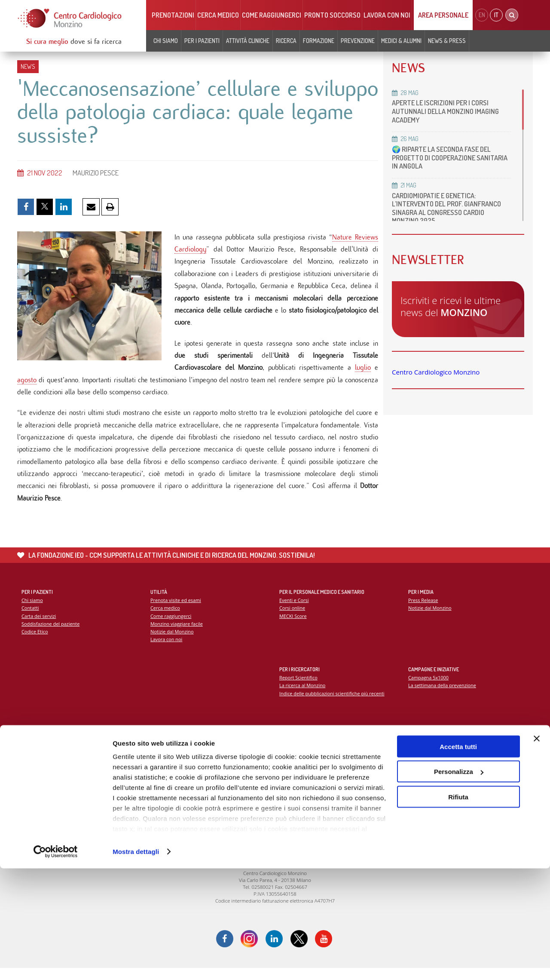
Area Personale (443, 15)
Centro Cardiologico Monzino (436, 372)
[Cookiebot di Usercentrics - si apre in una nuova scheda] (56, 963)
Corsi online (293, 618)
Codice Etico (35, 642)
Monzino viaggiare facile (177, 634)
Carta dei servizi (39, 626)
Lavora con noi (387, 15)
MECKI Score (293, 626)
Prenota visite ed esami (176, 610)
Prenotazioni (173, 15)
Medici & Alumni (401, 41)
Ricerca (286, 41)
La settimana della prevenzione (443, 696)
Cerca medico (218, 15)
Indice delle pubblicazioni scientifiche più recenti (333, 704)
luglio (363, 374)
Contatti (31, 618)
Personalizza (459, 883)
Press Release (423, 610)
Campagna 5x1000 (429, 687)
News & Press (447, 41)
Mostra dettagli (136, 963)
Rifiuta (458, 908)
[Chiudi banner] (537, 850)
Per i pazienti (202, 41)
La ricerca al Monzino (303, 696)
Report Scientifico (299, 687)
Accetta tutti (458, 858)
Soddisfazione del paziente (51, 634)
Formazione (319, 41)
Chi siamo (166, 41)
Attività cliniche (248, 41)
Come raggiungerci (272, 15)
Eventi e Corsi (294, 610)
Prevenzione (358, 41)
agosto (27, 386)
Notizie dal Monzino (173, 642)
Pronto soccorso (332, 15)
